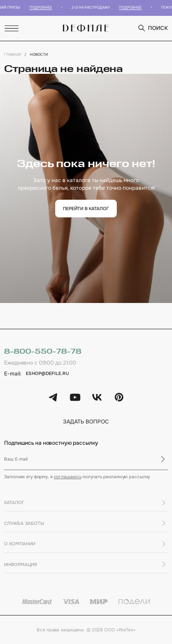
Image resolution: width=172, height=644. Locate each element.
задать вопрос (86, 422)
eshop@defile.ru (47, 373)
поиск (153, 28)
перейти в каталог (86, 209)
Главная (12, 54)
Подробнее (43, 7)
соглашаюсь (68, 477)
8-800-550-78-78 (43, 352)
